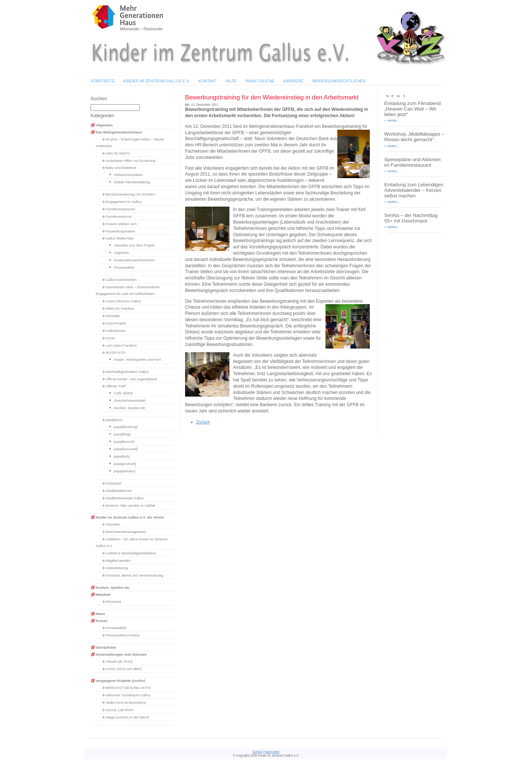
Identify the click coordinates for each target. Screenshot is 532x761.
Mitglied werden (118, 560)
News (100, 614)
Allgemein (104, 125)
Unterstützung (117, 568)
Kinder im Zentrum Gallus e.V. (157, 81)
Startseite (103, 81)
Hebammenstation (128, 175)
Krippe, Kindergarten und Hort (137, 359)
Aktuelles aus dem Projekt (134, 245)
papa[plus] (114, 420)
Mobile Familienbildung (132, 182)
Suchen (99, 98)
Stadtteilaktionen (119, 491)
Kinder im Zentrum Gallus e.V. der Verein (130, 517)
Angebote (121, 253)
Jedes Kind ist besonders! (126, 702)
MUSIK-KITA (116, 352)
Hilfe (231, 81)
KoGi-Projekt (116, 323)
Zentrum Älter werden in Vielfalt (130, 505)
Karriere (293, 81)
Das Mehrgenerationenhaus (119, 132)
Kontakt (208, 81)
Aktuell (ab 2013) (119, 661)
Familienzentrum (119, 216)
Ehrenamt (113, 602)
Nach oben (272, 752)
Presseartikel (124, 267)
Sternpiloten (106, 647)
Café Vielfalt (123, 393)
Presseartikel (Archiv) (122, 635)
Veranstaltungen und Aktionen (121, 654)
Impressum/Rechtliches (339, 81)
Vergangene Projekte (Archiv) (120, 681)
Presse (101, 621)
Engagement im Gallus (124, 202)
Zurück (203, 422)
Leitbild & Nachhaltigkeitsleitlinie (131, 553)
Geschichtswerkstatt (130, 400)
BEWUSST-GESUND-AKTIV (128, 688)
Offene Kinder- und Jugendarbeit (131, 379)
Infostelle (113, 316)
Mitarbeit (103, 594)
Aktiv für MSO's (118, 153)
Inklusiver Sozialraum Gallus (128, 695)
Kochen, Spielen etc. (130, 408)
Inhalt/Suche (260, 81)
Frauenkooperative (120, 231)
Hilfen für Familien (120, 308)
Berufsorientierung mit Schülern (130, 194)
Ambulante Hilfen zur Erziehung (131, 161)
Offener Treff (116, 386)
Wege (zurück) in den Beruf (127, 717)
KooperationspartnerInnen (134, 260)
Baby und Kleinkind (121, 168)
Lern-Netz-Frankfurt (121, 345)
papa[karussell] (126, 449)
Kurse (110, 338)
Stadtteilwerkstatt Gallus (125, 498)
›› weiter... (392, 120)
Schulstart (114, 483)
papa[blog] (122, 434)
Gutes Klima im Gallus (123, 301)
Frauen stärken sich (121, 224)
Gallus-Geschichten (121, 280)
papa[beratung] (126, 427)
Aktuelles (113, 524)
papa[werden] (125, 471)
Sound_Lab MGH (119, 710)
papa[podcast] (125, 464)
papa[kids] (122, 456)
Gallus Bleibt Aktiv (120, 238)
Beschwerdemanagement (126, 532)
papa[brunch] (124, 441)
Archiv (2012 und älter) (124, 669)
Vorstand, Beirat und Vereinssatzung (134, 575)
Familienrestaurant (120, 209)
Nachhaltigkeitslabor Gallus (127, 372)
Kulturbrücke (116, 331)
